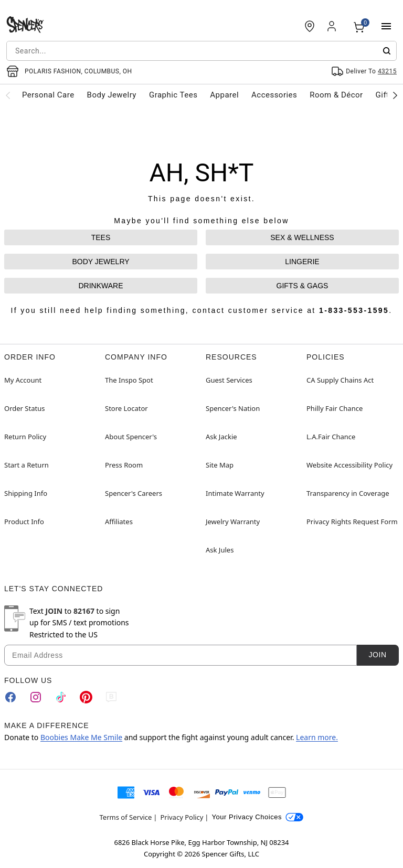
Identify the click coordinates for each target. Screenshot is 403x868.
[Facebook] (10, 697)
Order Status (24, 408)
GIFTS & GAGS (303, 286)
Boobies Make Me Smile (81, 737)
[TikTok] (61, 697)
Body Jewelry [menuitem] (112, 95)
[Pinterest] (86, 697)
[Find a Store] (310, 26)
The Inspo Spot (129, 380)
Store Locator (126, 408)
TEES (101, 237)
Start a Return (26, 465)
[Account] (333, 26)
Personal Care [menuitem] (48, 95)
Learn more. (317, 737)
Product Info (24, 522)
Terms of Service (126, 817)
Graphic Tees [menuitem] (173, 95)
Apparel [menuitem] (224, 95)
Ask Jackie (221, 437)
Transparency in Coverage (348, 493)
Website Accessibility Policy (349, 465)
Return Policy (25, 437)
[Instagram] (36, 697)
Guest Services (229, 380)
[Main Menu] (386, 26)
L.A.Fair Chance (331, 437)
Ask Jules (220, 550)
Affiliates (119, 522)
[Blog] (111, 697)
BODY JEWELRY (100, 262)
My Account (23, 380)
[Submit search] (387, 51)
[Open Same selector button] (364, 71)
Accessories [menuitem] (274, 95)
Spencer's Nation (233, 408)
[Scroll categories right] (395, 95)
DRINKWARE (100, 286)
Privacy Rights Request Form (352, 522)
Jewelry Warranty (233, 522)
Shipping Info (26, 493)
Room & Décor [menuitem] (336, 95)
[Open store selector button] (69, 71)
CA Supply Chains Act (340, 380)
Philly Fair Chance (335, 408)
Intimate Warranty (235, 493)
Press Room (124, 465)
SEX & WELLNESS (302, 237)
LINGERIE (302, 262)
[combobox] (201, 51)
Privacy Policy (182, 817)
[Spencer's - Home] (25, 26)
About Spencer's (131, 437)
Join (377, 655)
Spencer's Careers (134, 493)
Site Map (220, 465)
